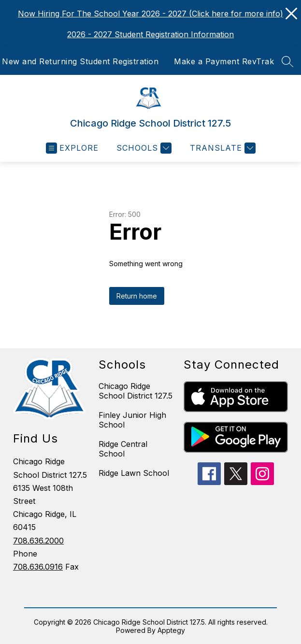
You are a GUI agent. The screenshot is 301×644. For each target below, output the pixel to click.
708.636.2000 (38, 541)
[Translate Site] (222, 148)
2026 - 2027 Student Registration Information (150, 34)
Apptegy (171, 630)
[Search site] (287, 61)
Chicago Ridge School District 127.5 (136, 391)
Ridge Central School (123, 449)
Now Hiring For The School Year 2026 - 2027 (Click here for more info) (150, 14)
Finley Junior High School (132, 420)
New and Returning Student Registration (80, 61)
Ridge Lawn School (134, 473)
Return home (137, 296)
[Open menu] (72, 148)
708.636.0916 (38, 567)
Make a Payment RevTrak (224, 61)
